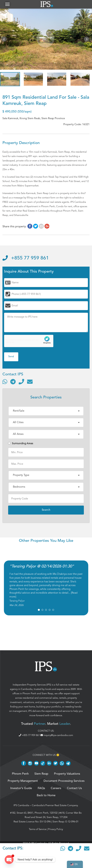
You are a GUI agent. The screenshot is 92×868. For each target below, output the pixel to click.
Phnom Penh (29, 695)
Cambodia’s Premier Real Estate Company (55, 806)
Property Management (23, 782)
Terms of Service (38, 830)
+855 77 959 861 (26, 259)
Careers (56, 789)
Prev (5, 41)
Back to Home (46, 797)
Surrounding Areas (21, 445)
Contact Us (74, 789)
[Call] (21, 383)
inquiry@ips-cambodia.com (57, 736)
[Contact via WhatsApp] (5, 383)
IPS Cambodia (21, 806)
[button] (7, 5)
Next (87, 41)
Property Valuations (67, 775)
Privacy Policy (56, 830)
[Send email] (30, 383)
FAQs (41, 789)
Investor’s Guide (21, 789)
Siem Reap (47, 695)
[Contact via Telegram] (13, 383)
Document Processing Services (64, 782)
